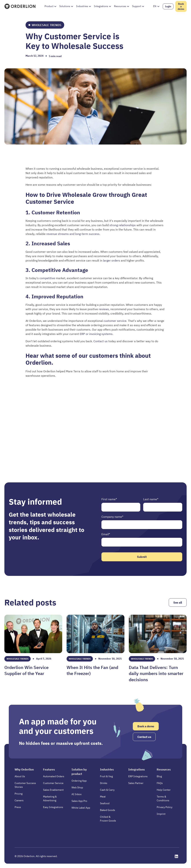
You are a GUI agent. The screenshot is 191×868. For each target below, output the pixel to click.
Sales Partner (136, 783)
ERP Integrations (138, 776)
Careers (19, 800)
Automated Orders (54, 776)
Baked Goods (108, 810)
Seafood (105, 803)
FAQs (160, 783)
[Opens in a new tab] (176, 856)
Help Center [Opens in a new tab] (164, 790)
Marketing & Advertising (50, 798)
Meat (103, 797)
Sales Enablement (53, 790)
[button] (50, 6)
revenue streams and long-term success (73, 234)
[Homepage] (20, 6)
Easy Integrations (53, 807)
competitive (48, 278)
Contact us (101, 341)
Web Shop (77, 787)
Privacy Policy (165, 807)
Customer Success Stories (25, 785)
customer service (115, 321)
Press (18, 807)
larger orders (112, 260)
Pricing (19, 794)
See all (178, 602)
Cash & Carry (107, 790)
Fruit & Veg (106, 776)
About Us (20, 776)
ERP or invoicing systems (96, 334)
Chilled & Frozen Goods (108, 819)
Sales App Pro (79, 801)
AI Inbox (77, 794)
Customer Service (53, 783)
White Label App (81, 808)
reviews (104, 309)
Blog (159, 776)
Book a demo (181, 6)
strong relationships (123, 225)
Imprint (161, 814)
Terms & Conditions (163, 798)
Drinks (104, 783)
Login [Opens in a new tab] (168, 6)
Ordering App (79, 781)
